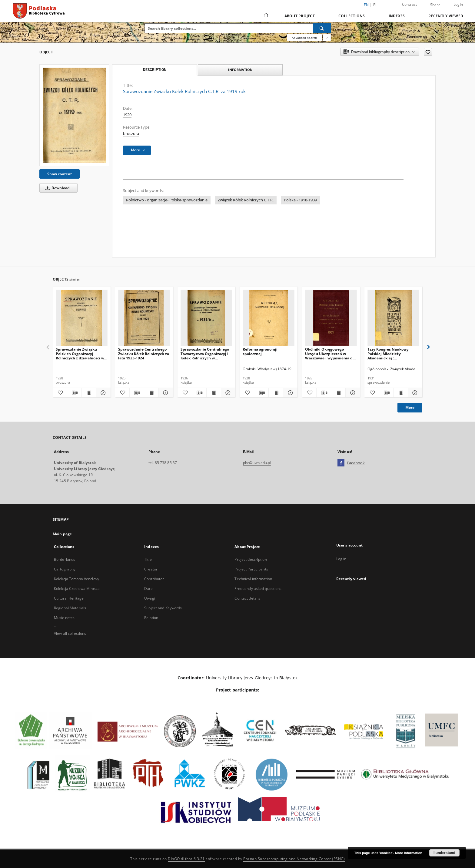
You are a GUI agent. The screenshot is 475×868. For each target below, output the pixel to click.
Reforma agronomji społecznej (260, 351)
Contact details (247, 598)
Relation (151, 618)
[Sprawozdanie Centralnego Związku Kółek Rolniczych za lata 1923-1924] (144, 318)
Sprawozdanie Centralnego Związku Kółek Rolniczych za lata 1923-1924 (144, 353)
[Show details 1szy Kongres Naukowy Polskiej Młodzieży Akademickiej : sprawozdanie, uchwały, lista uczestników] (414, 393)
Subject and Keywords (163, 608)
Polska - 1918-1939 (300, 200)
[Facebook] (341, 463)
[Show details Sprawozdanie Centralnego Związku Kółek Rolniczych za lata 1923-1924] (165, 393)
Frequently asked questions (258, 589)
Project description (251, 559)
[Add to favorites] (428, 52)
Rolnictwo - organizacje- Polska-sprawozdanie (167, 200)
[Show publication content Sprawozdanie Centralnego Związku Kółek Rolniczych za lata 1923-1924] (151, 393)
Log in (341, 559)
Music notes (64, 618)
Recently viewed (446, 16)
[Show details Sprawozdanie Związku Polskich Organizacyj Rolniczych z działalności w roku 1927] (103, 393)
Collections (352, 16)
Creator (151, 569)
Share (435, 5)
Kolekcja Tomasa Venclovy (76, 579)
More (410, 407)
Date (148, 589)
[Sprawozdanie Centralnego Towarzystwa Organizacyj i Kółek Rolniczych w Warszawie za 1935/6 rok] (206, 318)
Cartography (65, 569)
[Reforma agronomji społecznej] (269, 318)
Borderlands (65, 559)
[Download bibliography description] (74, 393)
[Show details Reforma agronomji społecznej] (289, 393)
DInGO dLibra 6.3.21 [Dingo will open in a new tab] (186, 859)
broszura (131, 134)
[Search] (322, 28)
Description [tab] (155, 70)
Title (148, 559)
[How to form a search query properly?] (327, 38)
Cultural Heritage (69, 598)
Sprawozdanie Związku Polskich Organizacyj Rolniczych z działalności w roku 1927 (80, 353)
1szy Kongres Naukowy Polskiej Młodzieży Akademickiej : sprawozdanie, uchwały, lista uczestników (389, 353)
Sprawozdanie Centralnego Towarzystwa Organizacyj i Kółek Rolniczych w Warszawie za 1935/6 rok (205, 353)
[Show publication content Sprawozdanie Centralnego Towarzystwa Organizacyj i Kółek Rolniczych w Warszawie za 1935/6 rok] (214, 393)
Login (458, 4)
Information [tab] (240, 70)
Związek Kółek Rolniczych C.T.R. (246, 200)
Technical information (253, 579)
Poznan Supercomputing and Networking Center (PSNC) (294, 859)
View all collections (70, 633)
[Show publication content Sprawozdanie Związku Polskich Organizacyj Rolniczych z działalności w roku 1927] (89, 393)
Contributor (154, 579)
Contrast (410, 4)
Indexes (397, 16)
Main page (62, 534)
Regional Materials (70, 608)
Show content (60, 174)
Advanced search (304, 38)
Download (56, 188)
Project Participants (251, 569)
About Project (300, 16)
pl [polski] (375, 5)
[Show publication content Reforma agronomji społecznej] (276, 393)
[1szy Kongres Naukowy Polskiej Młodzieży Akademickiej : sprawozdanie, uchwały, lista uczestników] (393, 318)
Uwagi (150, 598)
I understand (444, 853)
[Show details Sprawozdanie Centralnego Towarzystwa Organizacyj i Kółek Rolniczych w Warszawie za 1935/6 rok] (227, 393)
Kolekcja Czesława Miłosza (77, 589)
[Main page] (266, 16)
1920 (127, 115)
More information (409, 853)
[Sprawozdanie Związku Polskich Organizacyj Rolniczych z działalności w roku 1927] (82, 318)
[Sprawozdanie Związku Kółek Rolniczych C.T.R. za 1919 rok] (74, 115)
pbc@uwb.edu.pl (257, 463)
